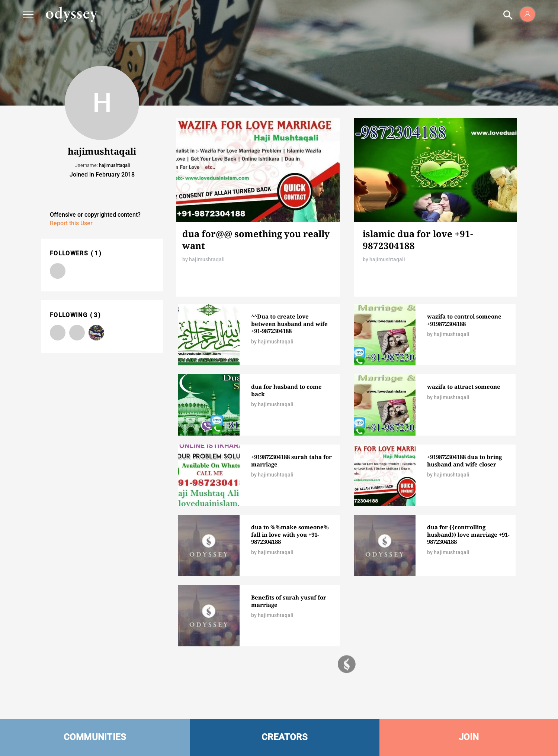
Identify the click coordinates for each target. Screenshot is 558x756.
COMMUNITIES (95, 737)
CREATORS (285, 737)
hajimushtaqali (207, 259)
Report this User (71, 223)
